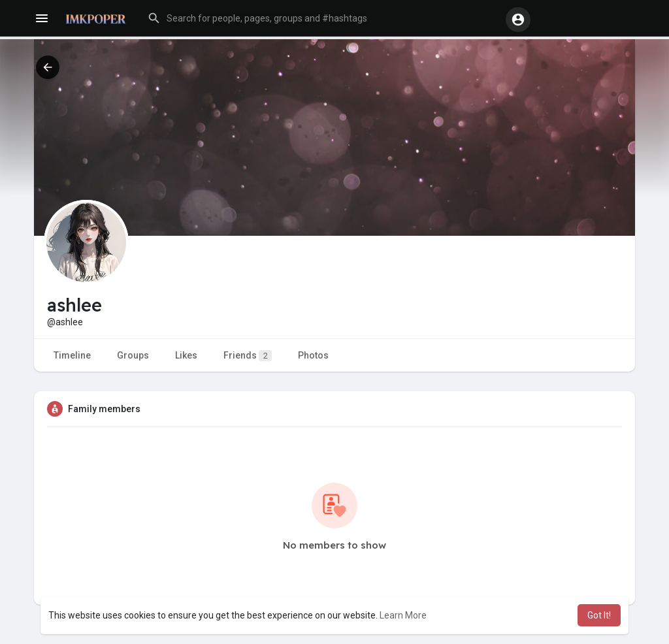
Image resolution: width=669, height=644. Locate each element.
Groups (133, 355)
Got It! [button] (599, 615)
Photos (313, 355)
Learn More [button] (403, 615)
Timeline (72, 355)
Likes (186, 355)
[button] (320, 18)
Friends (248, 356)
